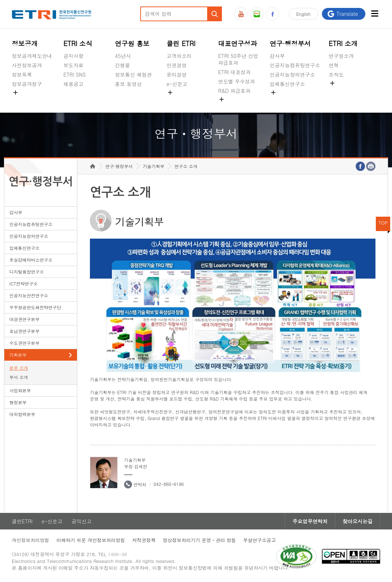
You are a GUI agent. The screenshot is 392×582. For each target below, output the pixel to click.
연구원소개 (341, 56)
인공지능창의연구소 (292, 75)
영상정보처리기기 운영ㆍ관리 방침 (199, 540)
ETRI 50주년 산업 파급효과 (238, 59)
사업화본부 (20, 390)
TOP (383, 223)
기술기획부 (154, 166)
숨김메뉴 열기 (15, 93)
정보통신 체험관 (134, 75)
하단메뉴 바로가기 (0, 0)
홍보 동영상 (129, 84)
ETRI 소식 (78, 43)
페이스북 (272, 14)
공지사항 (73, 56)
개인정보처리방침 (31, 540)
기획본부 (18, 355)
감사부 (277, 56)
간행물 (123, 65)
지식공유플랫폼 (236, 108)
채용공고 (73, 84)
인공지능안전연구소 (29, 295)
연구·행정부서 (290, 43)
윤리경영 (177, 75)
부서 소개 (19, 377)
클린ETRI (22, 521)
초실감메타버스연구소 (295, 101)
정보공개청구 (27, 84)
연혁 (334, 65)
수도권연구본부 (24, 343)
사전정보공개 (27, 65)
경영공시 (22, 101)
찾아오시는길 (357, 521)
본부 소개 (19, 368)
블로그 (257, 14)
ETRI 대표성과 (234, 72)
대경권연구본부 (24, 319)
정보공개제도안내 (32, 56)
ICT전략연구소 (24, 283)
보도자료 (73, 65)
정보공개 (25, 43)
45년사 (123, 56)
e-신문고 (177, 84)
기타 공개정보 (345, 91)
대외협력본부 (22, 414)
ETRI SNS (74, 75)
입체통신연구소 (287, 84)
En (304, 14)
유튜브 (241, 14)
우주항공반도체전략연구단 (35, 307)
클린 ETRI (181, 43)
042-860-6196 (169, 484)
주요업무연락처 (310, 521)
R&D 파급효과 (234, 91)
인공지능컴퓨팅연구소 (295, 65)
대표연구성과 (237, 43)
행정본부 (18, 402)
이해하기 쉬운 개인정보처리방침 (91, 540)
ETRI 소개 (343, 43)
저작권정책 (144, 540)
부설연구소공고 (259, 540)
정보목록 (22, 75)
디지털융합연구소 (27, 272)
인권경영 (177, 65)
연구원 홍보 (132, 43)
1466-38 (117, 554)
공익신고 (177, 101)
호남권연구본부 (24, 331)
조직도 (336, 75)
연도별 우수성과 (236, 81)
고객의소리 (179, 56)
